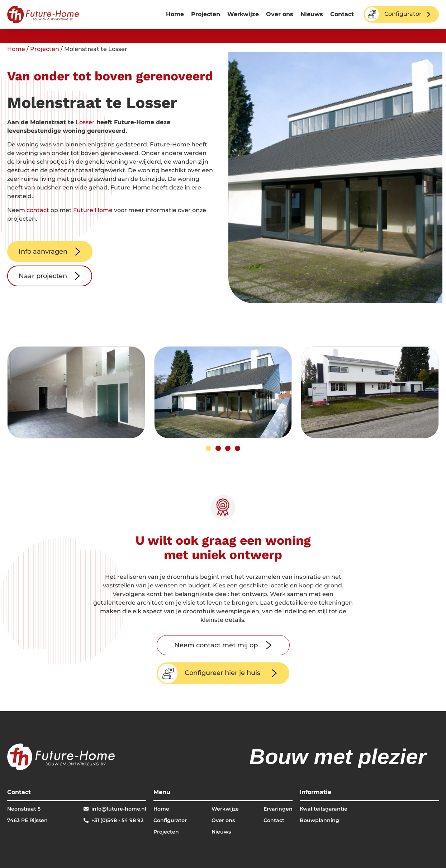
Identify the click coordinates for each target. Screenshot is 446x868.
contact (38, 210)
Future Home (93, 210)
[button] (208, 448)
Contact (342, 14)
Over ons (280, 14)
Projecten (206, 14)
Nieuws (312, 14)
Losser (85, 122)
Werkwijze (243, 14)
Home (175, 14)
